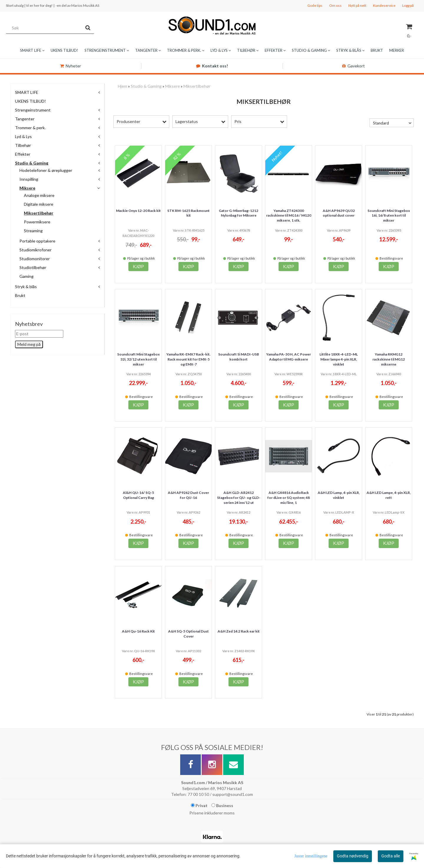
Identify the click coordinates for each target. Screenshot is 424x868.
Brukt (20, 295)
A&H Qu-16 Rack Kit (138, 631)
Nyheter (71, 66)
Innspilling (29, 179)
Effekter (23, 154)
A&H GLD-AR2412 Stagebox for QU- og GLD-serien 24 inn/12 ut (239, 498)
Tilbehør (23, 145)
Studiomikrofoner (35, 250)
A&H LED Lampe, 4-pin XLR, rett (389, 495)
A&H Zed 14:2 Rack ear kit (239, 631)
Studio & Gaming (32, 163)
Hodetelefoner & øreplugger (46, 170)
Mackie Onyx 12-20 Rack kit (138, 211)
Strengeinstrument (33, 110)
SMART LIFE (27, 92)
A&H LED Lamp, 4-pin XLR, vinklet (339, 495)
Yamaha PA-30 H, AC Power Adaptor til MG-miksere (289, 357)
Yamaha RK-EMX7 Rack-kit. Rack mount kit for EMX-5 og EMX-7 (188, 359)
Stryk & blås (26, 287)
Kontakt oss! (212, 66)
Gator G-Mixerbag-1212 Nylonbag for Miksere (238, 213)
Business (222, 805)
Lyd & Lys (23, 136)
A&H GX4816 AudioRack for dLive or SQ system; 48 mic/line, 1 (289, 498)
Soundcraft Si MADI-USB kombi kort (239, 357)
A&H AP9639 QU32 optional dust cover (339, 213)
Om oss (335, 5)
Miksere (27, 188)
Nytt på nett (357, 5)
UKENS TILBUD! (30, 101)
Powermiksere (37, 222)
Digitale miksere (39, 204)
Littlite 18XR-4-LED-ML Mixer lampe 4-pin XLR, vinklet (339, 359)
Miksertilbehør (39, 213)
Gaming (26, 276)
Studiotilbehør (33, 267)
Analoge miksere (39, 195)
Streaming (33, 231)
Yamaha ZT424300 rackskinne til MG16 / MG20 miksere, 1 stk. (289, 216)
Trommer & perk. (30, 128)
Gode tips (315, 5)
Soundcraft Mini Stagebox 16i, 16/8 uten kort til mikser (389, 216)
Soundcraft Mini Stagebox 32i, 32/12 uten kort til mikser (138, 359)
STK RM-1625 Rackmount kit (188, 213)
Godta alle (391, 856)
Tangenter (25, 119)
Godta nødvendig (353, 856)
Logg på (408, 5)
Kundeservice (384, 5)
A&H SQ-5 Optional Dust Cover (188, 634)
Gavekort (353, 66)
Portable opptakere (37, 241)
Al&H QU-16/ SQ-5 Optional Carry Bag (138, 495)
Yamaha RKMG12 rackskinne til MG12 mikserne (389, 359)
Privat (199, 805)
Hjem (122, 86)
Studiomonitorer (35, 259)
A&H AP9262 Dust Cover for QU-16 (188, 495)
